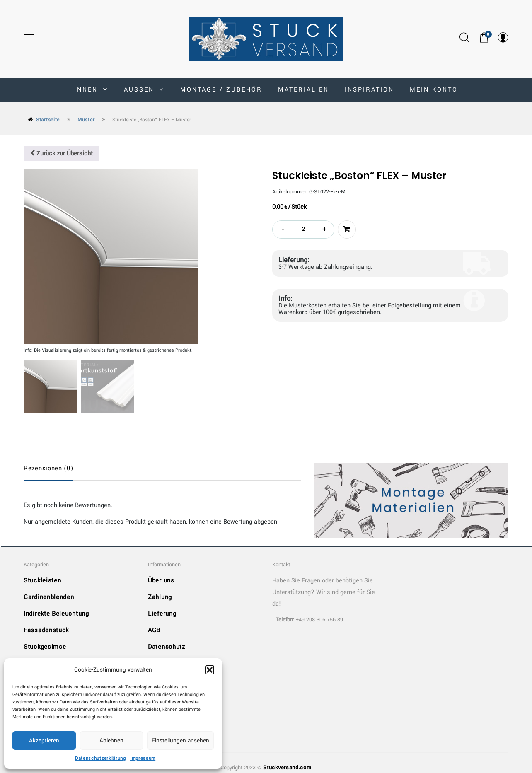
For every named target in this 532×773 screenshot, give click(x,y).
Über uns (161, 581)
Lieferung (162, 614)
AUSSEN (144, 90)
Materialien (303, 90)
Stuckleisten (42, 581)
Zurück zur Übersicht (62, 153)
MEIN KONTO (434, 90)
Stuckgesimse (45, 647)
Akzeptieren (44, 740)
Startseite (48, 120)
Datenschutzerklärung (100, 758)
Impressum (143, 758)
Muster (86, 120)
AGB (154, 631)
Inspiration (369, 90)
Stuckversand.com (287, 768)
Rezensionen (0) (48, 468)
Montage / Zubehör (221, 90)
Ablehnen (111, 740)
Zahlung (160, 598)
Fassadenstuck (46, 631)
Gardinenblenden (49, 598)
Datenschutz (167, 647)
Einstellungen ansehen (180, 740)
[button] (210, 670)
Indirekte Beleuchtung (56, 614)
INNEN (91, 90)
